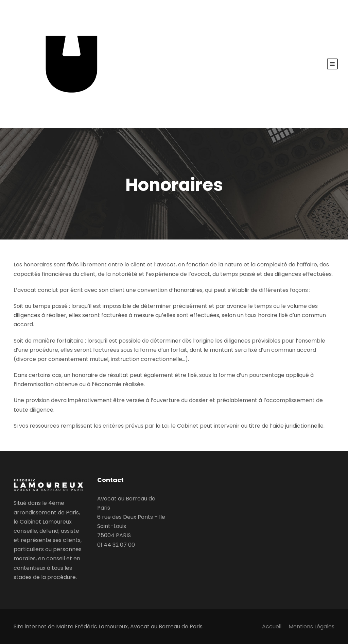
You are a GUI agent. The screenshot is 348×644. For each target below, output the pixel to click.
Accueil (272, 626)
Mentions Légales (311, 626)
